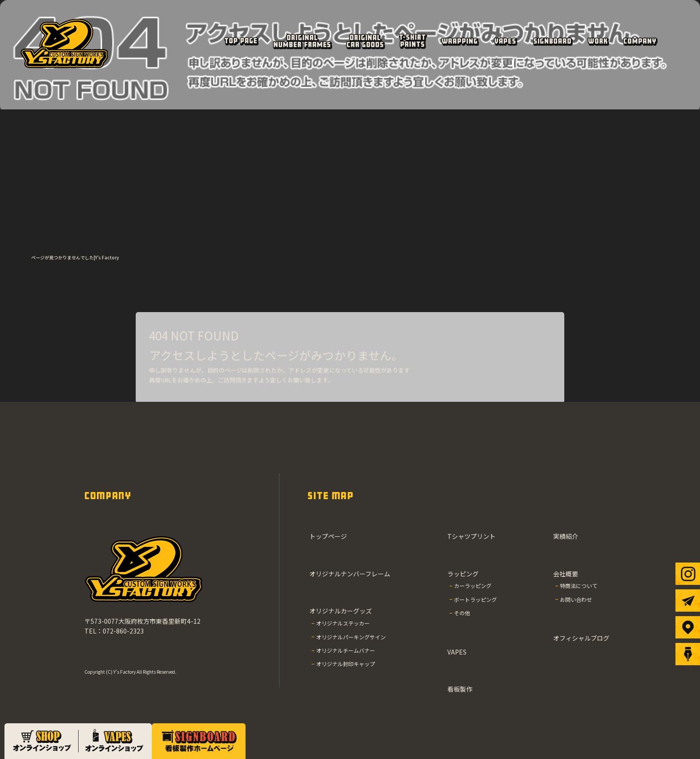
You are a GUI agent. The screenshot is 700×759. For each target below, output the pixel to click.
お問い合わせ (576, 599)
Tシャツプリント (412, 41)
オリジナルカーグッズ (365, 41)
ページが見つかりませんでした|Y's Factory (75, 257)
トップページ (241, 41)
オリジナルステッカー (343, 623)
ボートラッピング (475, 599)
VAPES (505, 41)
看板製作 (552, 41)
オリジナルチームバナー (346, 650)
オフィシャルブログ (581, 638)
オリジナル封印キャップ (346, 664)
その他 (462, 613)
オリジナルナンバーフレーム (302, 41)
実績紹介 (598, 41)
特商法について (579, 586)
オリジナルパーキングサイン (351, 637)
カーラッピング (473, 586)
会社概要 (640, 41)
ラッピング (460, 41)
